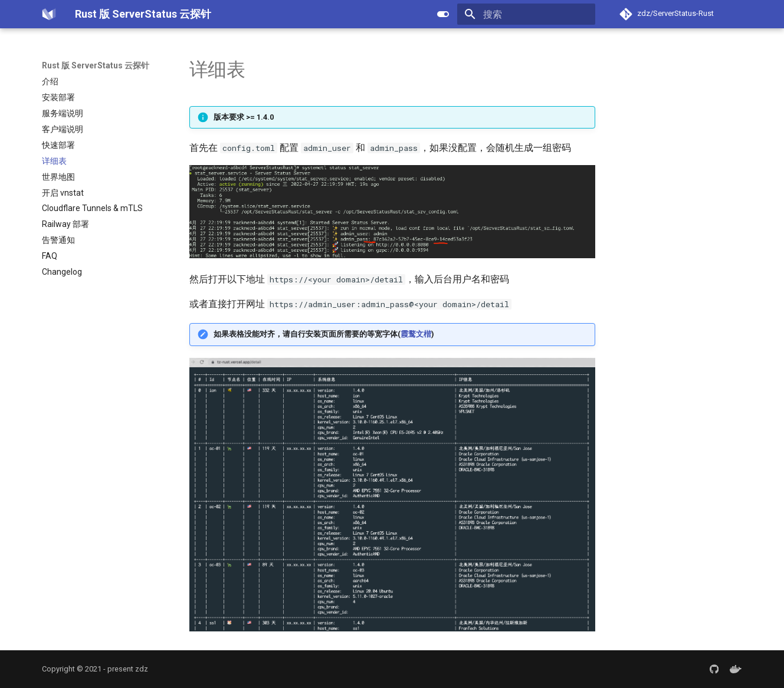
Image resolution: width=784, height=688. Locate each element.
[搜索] (526, 14)
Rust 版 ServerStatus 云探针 (96, 65)
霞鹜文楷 (416, 334)
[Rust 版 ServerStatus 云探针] (49, 14)
